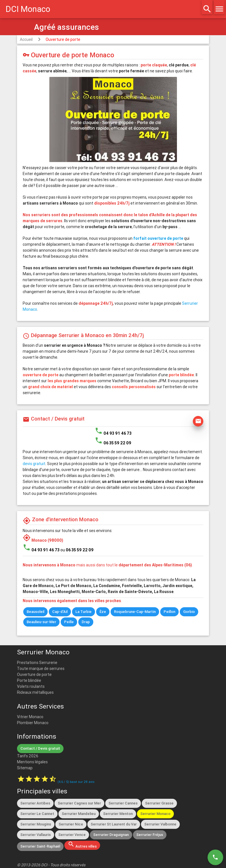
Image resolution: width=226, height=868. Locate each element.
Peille (69, 622)
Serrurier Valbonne (160, 824)
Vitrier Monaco (30, 717)
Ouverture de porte (63, 39)
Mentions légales (32, 762)
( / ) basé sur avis (76, 782)
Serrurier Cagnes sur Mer (79, 803)
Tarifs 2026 (28, 756)
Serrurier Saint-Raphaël (40, 846)
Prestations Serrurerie (37, 663)
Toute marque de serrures (41, 669)
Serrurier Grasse (159, 803)
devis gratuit (34, 464)
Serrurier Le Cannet (37, 814)
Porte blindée (29, 680)
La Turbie (84, 612)
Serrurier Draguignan (111, 835)
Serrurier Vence (72, 835)
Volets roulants (31, 686)
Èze (103, 612)
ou (77, 550)
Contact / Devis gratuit (40, 748)
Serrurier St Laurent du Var (114, 824)
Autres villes (82, 845)
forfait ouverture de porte (158, 238)
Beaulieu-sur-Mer (41, 622)
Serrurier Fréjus (150, 835)
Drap (86, 622)
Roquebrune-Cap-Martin (135, 612)
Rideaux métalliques (35, 692)
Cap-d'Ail (60, 612)
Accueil (26, 39)
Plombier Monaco (33, 723)
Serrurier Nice (71, 824)
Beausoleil (35, 612)
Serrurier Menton (118, 814)
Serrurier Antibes (35, 803)
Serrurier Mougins (36, 824)
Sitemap (25, 768)
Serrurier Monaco (155, 814)
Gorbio (189, 612)
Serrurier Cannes (123, 803)
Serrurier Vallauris (36, 835)
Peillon (169, 612)
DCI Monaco (28, 9)
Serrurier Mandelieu (79, 814)
